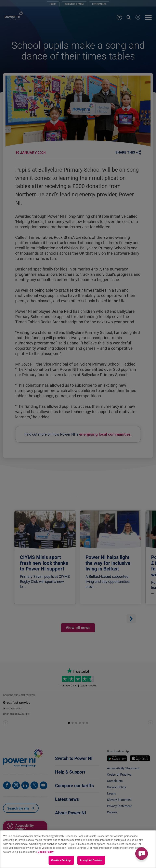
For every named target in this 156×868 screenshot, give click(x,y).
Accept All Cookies (91, 860)
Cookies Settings (61, 860)
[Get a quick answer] (142, 854)
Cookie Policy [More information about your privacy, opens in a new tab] (46, 852)
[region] (78, 849)
